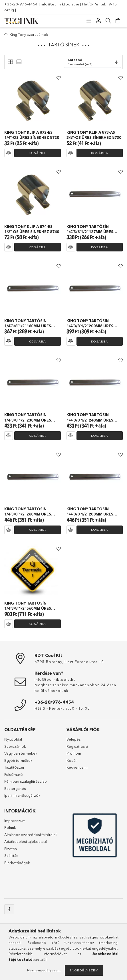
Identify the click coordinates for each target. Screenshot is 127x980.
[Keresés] (108, 21)
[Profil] (98, 21)
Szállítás (11, 855)
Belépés (74, 739)
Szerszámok (15, 746)
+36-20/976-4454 (21, 4)
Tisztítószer (14, 767)
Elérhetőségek (17, 863)
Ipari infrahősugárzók (22, 795)
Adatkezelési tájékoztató (26, 841)
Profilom (74, 753)
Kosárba (37, 153)
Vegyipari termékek (21, 753)
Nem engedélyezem (44, 970)
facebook (9, 909)
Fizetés (11, 849)
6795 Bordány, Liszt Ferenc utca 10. (70, 662)
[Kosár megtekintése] (118, 21)
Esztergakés (15, 788)
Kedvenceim (77, 767)
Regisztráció (77, 746)
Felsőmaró (14, 774)
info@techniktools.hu (60, 4)
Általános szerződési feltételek (31, 835)
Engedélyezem (84, 970)
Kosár (72, 760)
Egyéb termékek (18, 760)
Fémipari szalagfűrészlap (26, 781)
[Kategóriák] (89, 21)
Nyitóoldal (13, 739)
